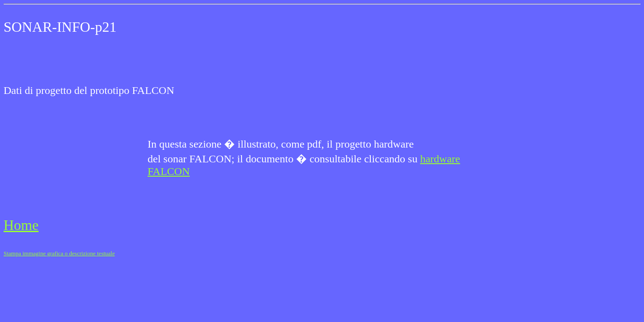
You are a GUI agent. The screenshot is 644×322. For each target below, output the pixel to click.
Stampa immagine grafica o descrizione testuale (59, 253)
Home (21, 225)
